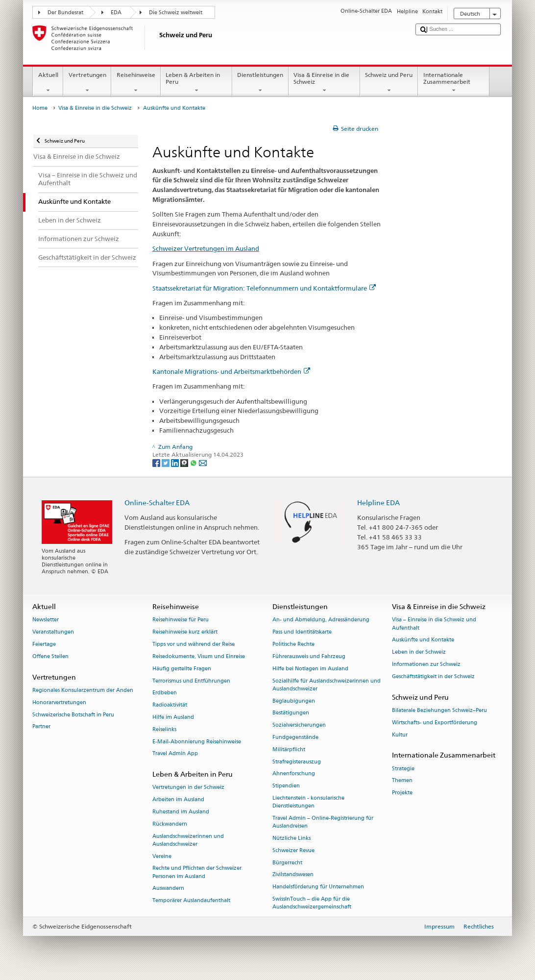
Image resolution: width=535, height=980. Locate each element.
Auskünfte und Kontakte (423, 640)
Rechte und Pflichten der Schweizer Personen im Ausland (197, 872)
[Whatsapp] (194, 463)
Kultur (400, 735)
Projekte (402, 793)
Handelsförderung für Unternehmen (318, 887)
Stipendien (286, 786)
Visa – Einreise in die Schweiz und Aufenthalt (434, 624)
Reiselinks (164, 729)
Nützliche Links (292, 838)
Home (40, 108)
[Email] (203, 463)
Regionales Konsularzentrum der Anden (83, 690)
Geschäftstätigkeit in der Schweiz (433, 676)
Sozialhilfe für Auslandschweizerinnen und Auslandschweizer (327, 685)
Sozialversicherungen (299, 725)
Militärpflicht (289, 749)
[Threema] (185, 463)
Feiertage (44, 644)
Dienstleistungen (260, 83)
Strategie (403, 769)
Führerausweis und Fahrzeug (309, 656)
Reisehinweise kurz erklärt (185, 632)
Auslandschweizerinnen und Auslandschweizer (188, 840)
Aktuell (48, 83)
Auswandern (168, 889)
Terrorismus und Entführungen (191, 681)
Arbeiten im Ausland (178, 800)
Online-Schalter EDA (157, 502)
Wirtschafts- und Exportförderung (435, 723)
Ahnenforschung (294, 774)
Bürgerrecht (287, 863)
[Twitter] (166, 463)
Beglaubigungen (294, 701)
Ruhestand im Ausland (181, 812)
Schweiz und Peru (389, 83)
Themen (402, 781)
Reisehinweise (136, 83)
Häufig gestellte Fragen (182, 669)
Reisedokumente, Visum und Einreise (199, 656)
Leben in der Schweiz (419, 652)
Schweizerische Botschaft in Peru (73, 715)
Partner (41, 727)
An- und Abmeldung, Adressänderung (321, 620)
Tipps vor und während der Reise (194, 644)
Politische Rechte (293, 644)
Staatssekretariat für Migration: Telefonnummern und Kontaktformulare (264, 288)
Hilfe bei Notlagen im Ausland (310, 669)
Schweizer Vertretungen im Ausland (206, 248)
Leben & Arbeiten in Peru (196, 83)
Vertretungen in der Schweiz (188, 788)
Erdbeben (165, 693)
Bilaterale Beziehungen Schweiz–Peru (439, 710)
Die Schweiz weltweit (176, 12)
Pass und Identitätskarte (302, 632)
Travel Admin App (175, 754)
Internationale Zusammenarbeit (454, 83)
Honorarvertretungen (59, 702)
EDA (116, 12)
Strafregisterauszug (297, 762)
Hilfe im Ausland (173, 717)
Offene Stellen (50, 656)
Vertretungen (87, 83)
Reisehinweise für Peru (181, 620)
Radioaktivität (170, 705)
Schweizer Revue (293, 850)
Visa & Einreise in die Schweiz (324, 83)
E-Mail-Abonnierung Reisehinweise (197, 742)
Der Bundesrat (65, 12)
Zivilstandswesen (293, 875)
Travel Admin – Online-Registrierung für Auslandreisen (323, 822)
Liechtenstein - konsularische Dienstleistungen (308, 802)
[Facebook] (157, 463)
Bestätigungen (291, 713)
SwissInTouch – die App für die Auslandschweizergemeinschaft (312, 903)
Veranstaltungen (53, 632)
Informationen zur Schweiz (426, 664)
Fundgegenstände (295, 737)
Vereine (162, 856)
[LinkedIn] (176, 463)
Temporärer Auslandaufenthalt (191, 901)
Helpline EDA (378, 502)
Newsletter (46, 620)
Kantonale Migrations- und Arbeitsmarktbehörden (231, 371)
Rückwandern (170, 824)
